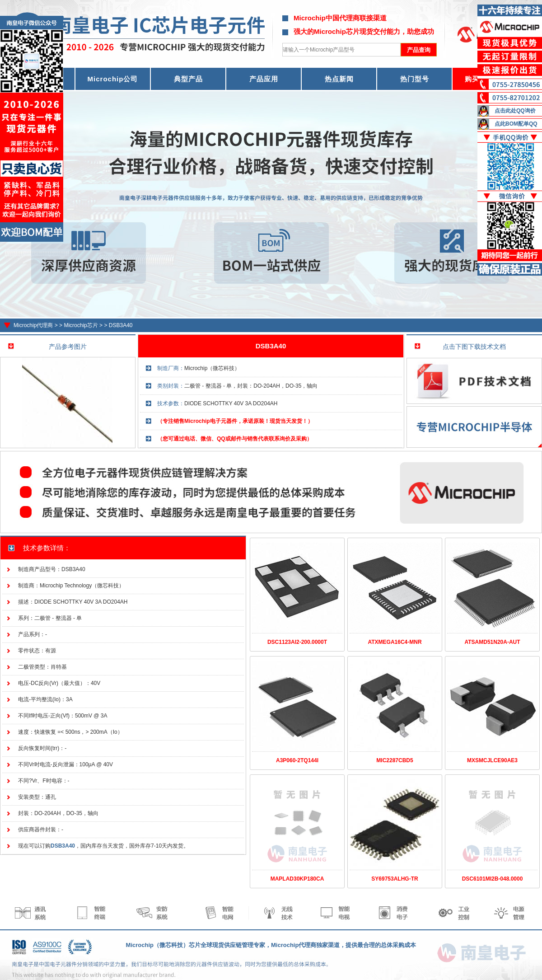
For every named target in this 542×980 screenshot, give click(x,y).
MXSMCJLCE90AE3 (492, 760)
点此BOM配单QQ (516, 124)
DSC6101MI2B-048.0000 (493, 879)
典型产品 (188, 79)
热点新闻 (339, 79)
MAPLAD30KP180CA (297, 879)
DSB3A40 (121, 325)
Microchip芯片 (81, 325)
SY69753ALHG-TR (395, 879)
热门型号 (415, 79)
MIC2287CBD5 (395, 760)
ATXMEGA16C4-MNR (395, 642)
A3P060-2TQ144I (297, 760)
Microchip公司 (113, 79)
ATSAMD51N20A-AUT (492, 642)
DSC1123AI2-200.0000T (297, 642)
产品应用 (264, 79)
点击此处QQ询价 (515, 111)
